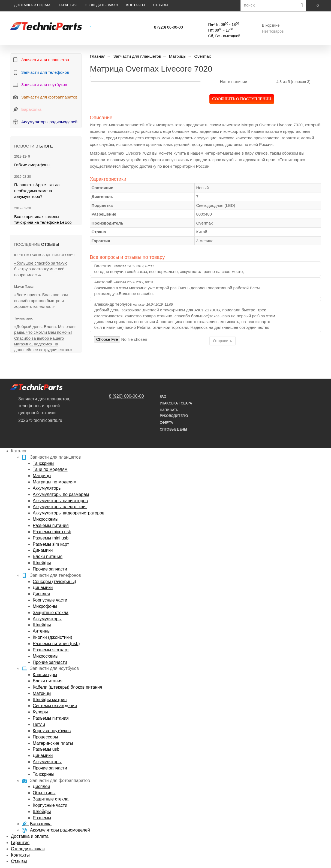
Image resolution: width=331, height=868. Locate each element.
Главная (98, 56)
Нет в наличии (233, 82)
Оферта (166, 423)
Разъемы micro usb (52, 532)
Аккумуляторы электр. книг (60, 507)
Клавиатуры (45, 675)
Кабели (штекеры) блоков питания (67, 687)
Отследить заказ (101, 5)
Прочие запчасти (50, 569)
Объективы (44, 793)
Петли (39, 724)
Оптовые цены (173, 430)
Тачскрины (43, 463)
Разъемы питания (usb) (56, 644)
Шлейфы (42, 563)
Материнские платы (53, 743)
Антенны (42, 631)
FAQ (163, 397)
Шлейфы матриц (50, 700)
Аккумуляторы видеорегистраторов (69, 513)
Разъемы (42, 818)
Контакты (136, 5)
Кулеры (40, 712)
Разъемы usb (46, 749)
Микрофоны (45, 606)
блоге (46, 146)
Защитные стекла (51, 613)
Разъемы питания (51, 525)
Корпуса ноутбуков (52, 731)
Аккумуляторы (47, 488)
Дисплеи (41, 594)
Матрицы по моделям (55, 482)
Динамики (43, 550)
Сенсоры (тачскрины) (54, 582)
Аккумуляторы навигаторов (60, 501)
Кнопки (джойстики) (52, 637)
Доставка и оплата (32, 5)
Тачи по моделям (50, 469)
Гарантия (68, 5)
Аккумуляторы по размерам (61, 494)
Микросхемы (46, 519)
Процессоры (45, 737)
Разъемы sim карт (51, 544)
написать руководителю (174, 413)
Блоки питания (48, 556)
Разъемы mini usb (51, 538)
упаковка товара (176, 404)
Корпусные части (50, 600)
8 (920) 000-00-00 (127, 396)
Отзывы (160, 5)
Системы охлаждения (55, 706)
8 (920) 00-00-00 (168, 28)
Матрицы (42, 476)
